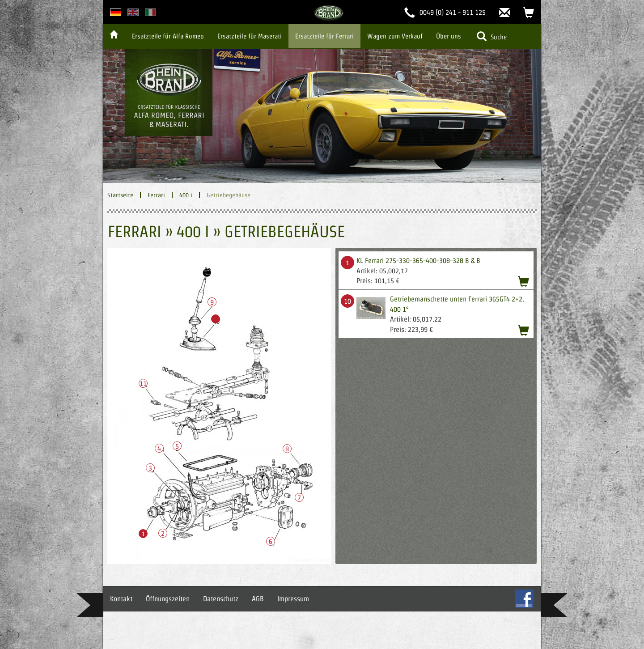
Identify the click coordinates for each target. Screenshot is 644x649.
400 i (186, 195)
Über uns (449, 36)
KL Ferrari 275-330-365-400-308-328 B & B (418, 261)
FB (524, 599)
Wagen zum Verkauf (395, 36)
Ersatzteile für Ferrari (324, 36)
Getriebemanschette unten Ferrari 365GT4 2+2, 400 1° (457, 304)
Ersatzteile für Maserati (250, 36)
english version (133, 12)
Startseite (120, 195)
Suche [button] (492, 36)
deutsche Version (116, 12)
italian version (150, 12)
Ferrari (156, 195)
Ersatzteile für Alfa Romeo (168, 36)
